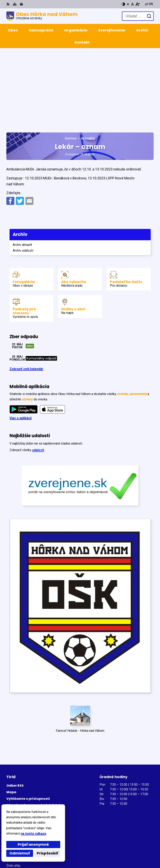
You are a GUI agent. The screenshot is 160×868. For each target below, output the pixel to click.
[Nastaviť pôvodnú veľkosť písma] (132, 4)
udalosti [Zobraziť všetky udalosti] (38, 372)
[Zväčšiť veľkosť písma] (138, 4)
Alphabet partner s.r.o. (61, 846)
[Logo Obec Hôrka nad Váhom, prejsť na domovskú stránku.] (42, 16)
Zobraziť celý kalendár (26, 291)
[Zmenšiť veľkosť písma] (128, 4)
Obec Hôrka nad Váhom (54, 852)
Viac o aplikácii (21, 340)
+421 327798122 (18, 794)
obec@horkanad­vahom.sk (26, 799)
